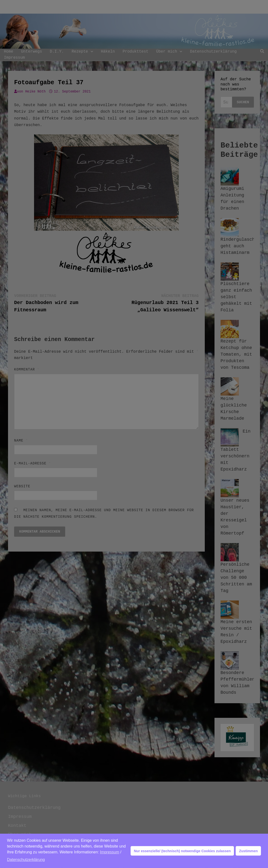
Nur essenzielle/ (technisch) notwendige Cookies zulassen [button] (182, 851)
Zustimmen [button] (248, 851)
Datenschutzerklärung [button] (26, 860)
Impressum (110, 852)
